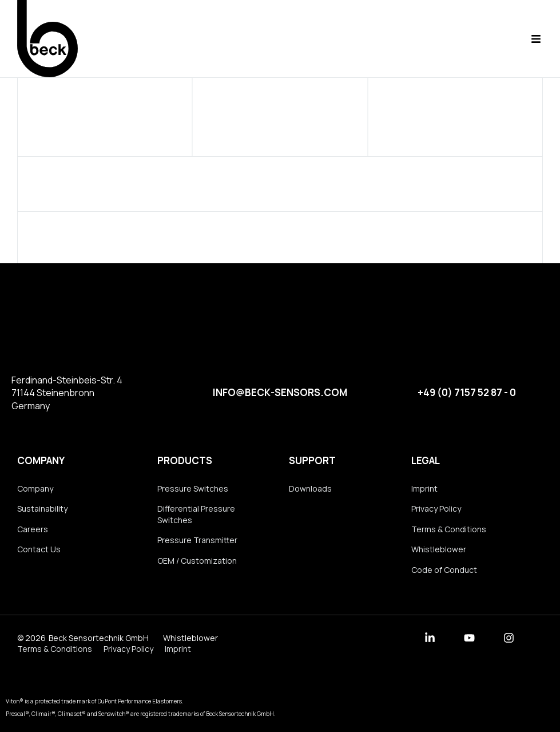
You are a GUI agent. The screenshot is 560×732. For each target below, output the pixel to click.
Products (185, 460)
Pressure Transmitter (197, 540)
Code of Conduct (444, 570)
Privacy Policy (436, 509)
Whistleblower (439, 549)
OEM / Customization (197, 561)
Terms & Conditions (449, 529)
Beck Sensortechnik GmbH (99, 638)
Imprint (424, 488)
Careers (33, 529)
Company (41, 460)
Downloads (310, 488)
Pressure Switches (193, 488)
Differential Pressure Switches (196, 514)
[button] (536, 39)
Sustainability (42, 509)
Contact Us (39, 549)
